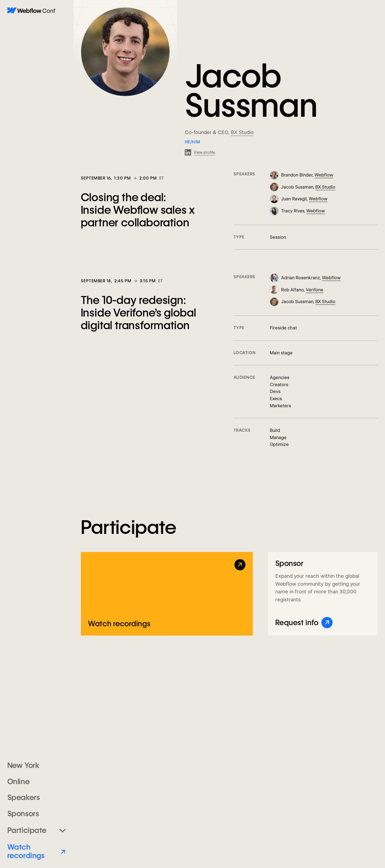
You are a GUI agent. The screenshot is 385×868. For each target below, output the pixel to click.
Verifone (315, 290)
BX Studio (242, 132)
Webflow (324, 175)
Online (19, 782)
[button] (37, 830)
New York (23, 765)
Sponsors (23, 814)
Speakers (24, 797)
